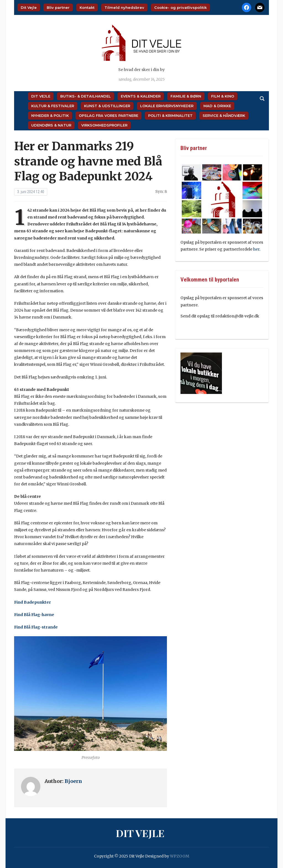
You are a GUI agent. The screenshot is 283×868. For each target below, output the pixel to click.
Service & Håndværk (224, 115)
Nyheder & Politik (50, 115)
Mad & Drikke (217, 106)
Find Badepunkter (32, 602)
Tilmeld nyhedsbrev (124, 7)
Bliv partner (58, 7)
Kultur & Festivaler (53, 106)
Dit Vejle (29, 7)
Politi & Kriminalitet (170, 115)
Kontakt (87, 7)
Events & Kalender (141, 96)
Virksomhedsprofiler (104, 125)
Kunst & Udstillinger (107, 106)
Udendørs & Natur (51, 125)
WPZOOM (180, 856)
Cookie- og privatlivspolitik (180, 7)
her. (257, 249)
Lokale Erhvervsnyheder (167, 106)
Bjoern (73, 781)
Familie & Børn (186, 96)
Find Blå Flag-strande (36, 627)
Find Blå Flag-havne (34, 615)
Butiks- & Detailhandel (86, 96)
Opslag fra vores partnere (108, 115)
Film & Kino (223, 96)
